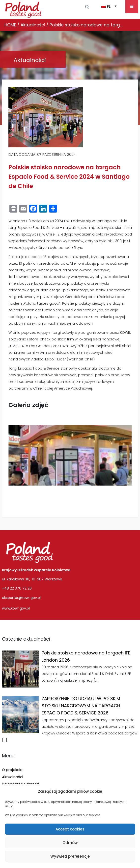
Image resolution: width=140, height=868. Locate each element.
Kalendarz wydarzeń (21, 784)
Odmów (70, 843)
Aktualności (13, 777)
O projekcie (12, 770)
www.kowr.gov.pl (16, 608)
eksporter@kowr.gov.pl (21, 598)
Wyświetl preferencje (70, 856)
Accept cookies (70, 829)
